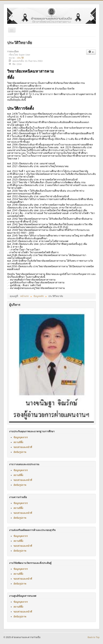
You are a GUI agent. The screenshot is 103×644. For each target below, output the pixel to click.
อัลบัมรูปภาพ (20, 452)
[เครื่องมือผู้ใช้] (91, 52)
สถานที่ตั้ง (18, 442)
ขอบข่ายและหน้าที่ (23, 447)
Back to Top (94, 637)
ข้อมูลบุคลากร (21, 437)
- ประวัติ (20, 58)
